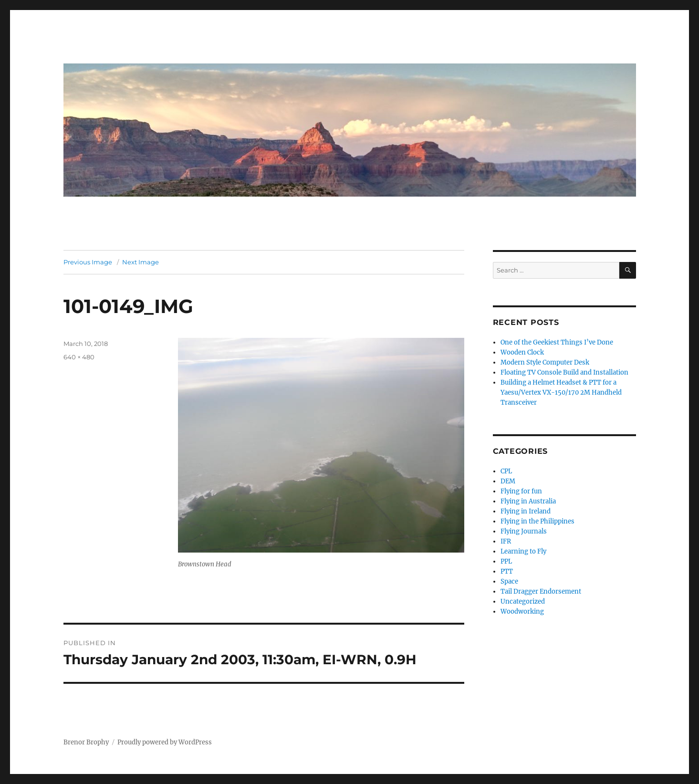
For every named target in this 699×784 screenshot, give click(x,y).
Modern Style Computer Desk (545, 362)
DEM (508, 481)
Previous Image (88, 262)
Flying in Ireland (526, 511)
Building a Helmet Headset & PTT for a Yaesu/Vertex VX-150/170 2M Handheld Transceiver (561, 392)
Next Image (141, 262)
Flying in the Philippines (537, 521)
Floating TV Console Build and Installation (564, 372)
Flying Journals (524, 531)
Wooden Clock (522, 352)
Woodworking (522, 612)
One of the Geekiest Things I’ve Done (557, 342)
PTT (507, 571)
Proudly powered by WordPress (165, 742)
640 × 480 (79, 357)
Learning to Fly (523, 551)
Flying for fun (521, 491)
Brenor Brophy (86, 742)
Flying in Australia (528, 501)
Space (509, 581)
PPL (506, 561)
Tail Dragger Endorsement (541, 591)
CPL (506, 471)
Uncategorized (523, 601)
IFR (506, 541)
